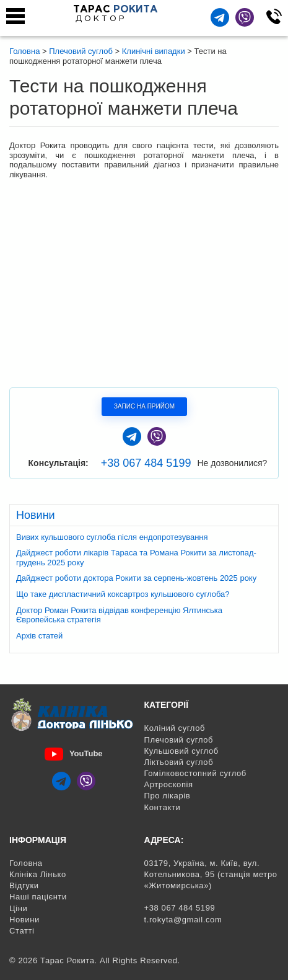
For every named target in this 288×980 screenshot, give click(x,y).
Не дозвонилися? (232, 463)
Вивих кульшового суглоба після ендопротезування (112, 537)
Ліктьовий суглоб (179, 762)
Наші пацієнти (38, 897)
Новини (24, 920)
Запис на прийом (144, 406)
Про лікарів (168, 796)
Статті (22, 931)
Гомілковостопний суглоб (195, 773)
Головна (26, 863)
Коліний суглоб (175, 728)
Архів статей (39, 636)
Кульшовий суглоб (181, 751)
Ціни (18, 908)
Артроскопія (169, 784)
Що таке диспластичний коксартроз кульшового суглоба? (123, 594)
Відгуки (24, 885)
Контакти (163, 807)
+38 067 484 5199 (146, 463)
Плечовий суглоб (179, 740)
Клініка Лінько (38, 874)
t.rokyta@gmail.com (183, 920)
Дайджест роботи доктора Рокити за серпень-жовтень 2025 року (136, 578)
